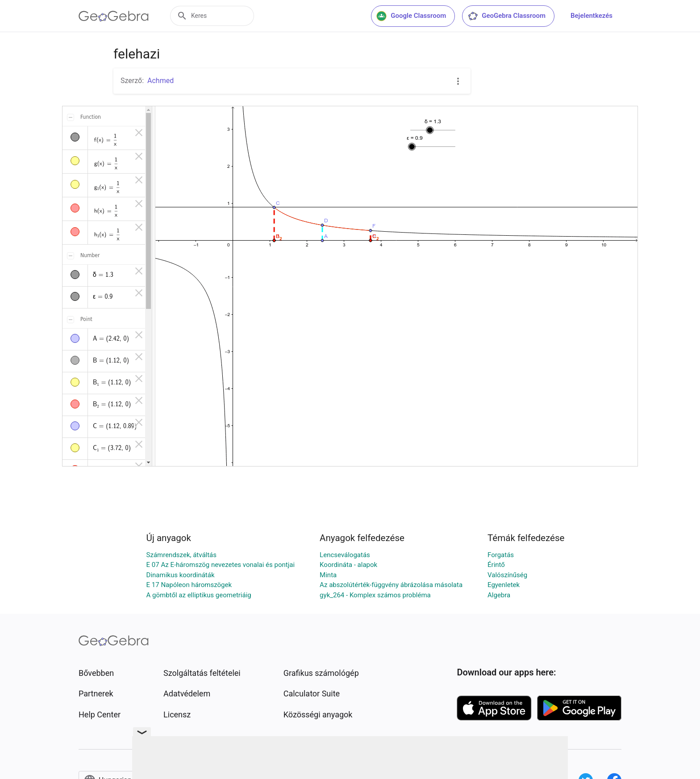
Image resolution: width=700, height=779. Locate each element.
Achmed (160, 81)
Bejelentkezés (592, 16)
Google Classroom (411, 16)
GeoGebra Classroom (506, 16)
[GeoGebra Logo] (114, 16)
